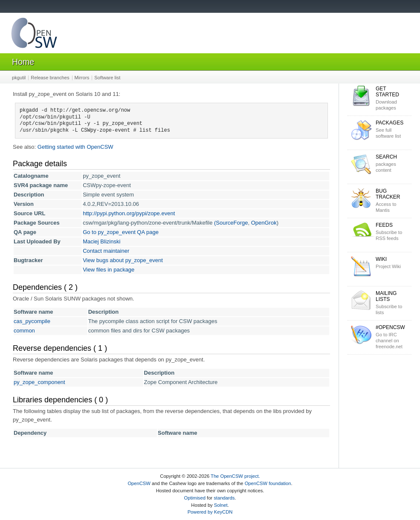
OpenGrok (264, 223)
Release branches (50, 78)
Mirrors (82, 78)
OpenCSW (139, 483)
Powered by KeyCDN (210, 512)
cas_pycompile (32, 321)
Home (23, 62)
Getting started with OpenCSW (75, 147)
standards (224, 498)
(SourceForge (231, 223)
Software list (107, 78)
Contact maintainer (106, 251)
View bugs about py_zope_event (123, 260)
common (24, 331)
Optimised (195, 498)
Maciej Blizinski (101, 241)
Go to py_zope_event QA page (121, 232)
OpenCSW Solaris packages (34, 35)
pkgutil (19, 78)
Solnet (221, 505)
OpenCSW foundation (268, 483)
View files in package (109, 270)
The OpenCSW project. (235, 476)
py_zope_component (39, 382)
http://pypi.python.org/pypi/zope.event (129, 213)
